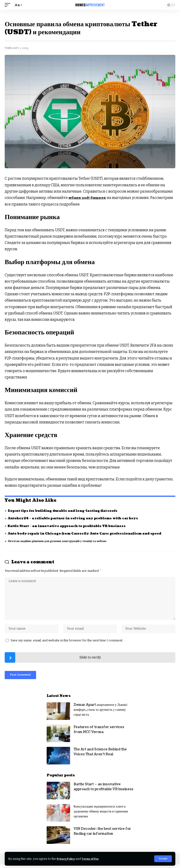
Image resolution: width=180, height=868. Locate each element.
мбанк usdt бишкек (88, 198)
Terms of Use (96, 859)
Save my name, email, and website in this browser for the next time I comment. (67, 642)
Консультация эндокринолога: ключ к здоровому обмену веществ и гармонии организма (101, 815)
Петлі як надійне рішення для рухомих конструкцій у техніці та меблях (60, 541)
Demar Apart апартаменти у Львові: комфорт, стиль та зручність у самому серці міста (101, 713)
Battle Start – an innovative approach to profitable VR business (71, 526)
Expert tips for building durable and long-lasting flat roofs (67, 511)
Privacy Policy (68, 859)
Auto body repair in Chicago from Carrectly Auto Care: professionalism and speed (90, 533)
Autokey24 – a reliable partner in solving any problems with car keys (78, 518)
